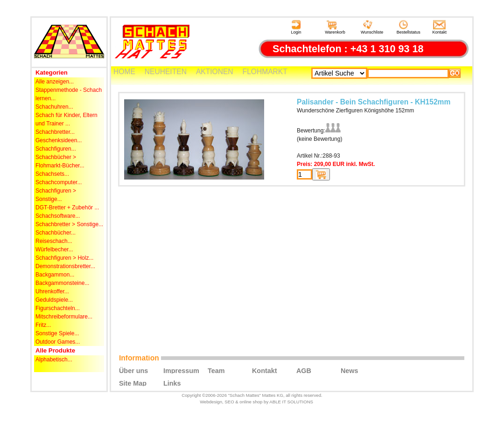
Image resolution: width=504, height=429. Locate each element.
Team (216, 370)
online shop (251, 402)
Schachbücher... (56, 233)
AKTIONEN (215, 72)
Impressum (181, 370)
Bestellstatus (409, 27)
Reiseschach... (54, 241)
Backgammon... (55, 275)
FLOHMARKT (265, 72)
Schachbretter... (55, 132)
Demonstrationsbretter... (65, 266)
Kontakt (440, 27)
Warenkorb (335, 27)
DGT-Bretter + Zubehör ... (67, 208)
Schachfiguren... (56, 149)
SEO (229, 402)
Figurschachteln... (58, 308)
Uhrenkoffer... (52, 291)
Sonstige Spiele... (57, 333)
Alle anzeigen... (55, 82)
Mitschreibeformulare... (64, 317)
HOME (124, 72)
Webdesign (211, 402)
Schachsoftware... (58, 216)
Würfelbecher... (54, 249)
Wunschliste (372, 27)
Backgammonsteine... (62, 283)
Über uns (133, 370)
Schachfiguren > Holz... (64, 258)
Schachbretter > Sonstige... (69, 224)
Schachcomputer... (59, 182)
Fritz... (43, 325)
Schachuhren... (54, 107)
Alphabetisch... (54, 360)
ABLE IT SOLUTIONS (291, 402)
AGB (304, 370)
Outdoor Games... (58, 342)
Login (296, 27)
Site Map (133, 383)
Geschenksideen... (59, 140)
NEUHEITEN (166, 72)
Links (172, 383)
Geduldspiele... (54, 300)
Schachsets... (52, 174)
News (350, 370)
